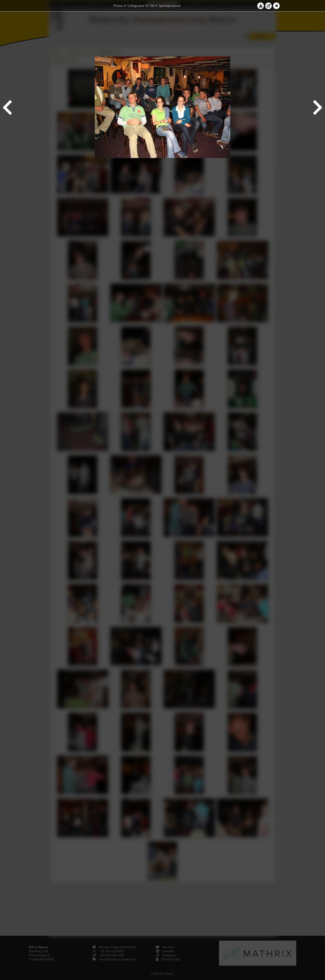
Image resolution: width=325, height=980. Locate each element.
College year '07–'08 (141, 6)
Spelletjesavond (169, 6)
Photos (118, 6)
